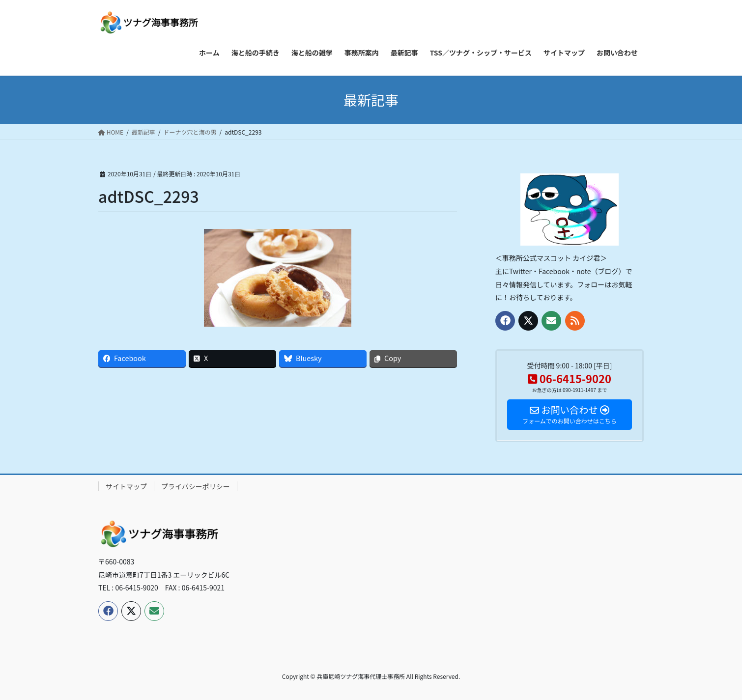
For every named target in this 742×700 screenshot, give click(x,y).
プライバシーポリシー (196, 486)
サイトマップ (126, 486)
